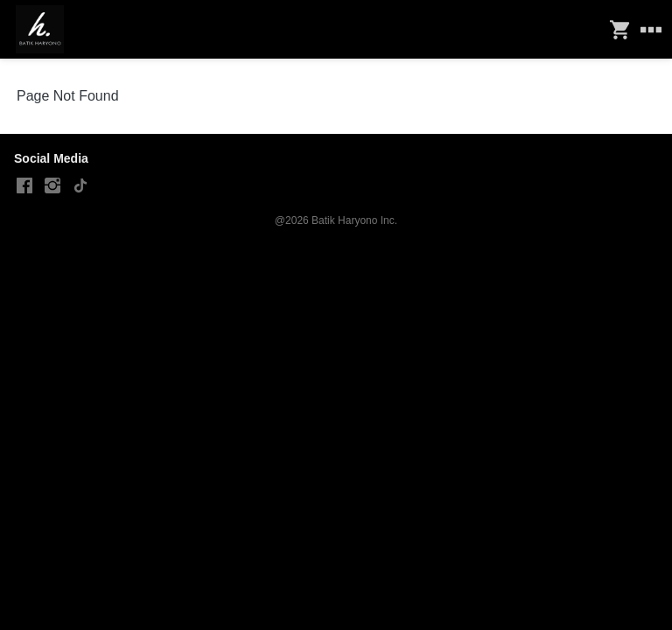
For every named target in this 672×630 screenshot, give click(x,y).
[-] (24, 186)
